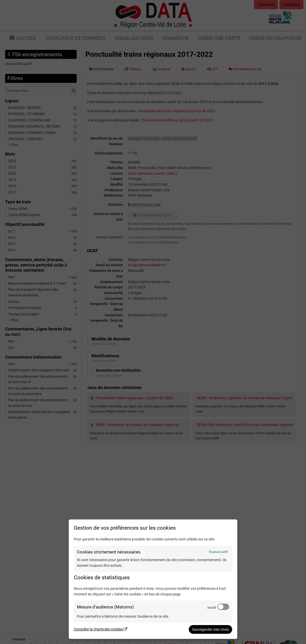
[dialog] (153, 579)
